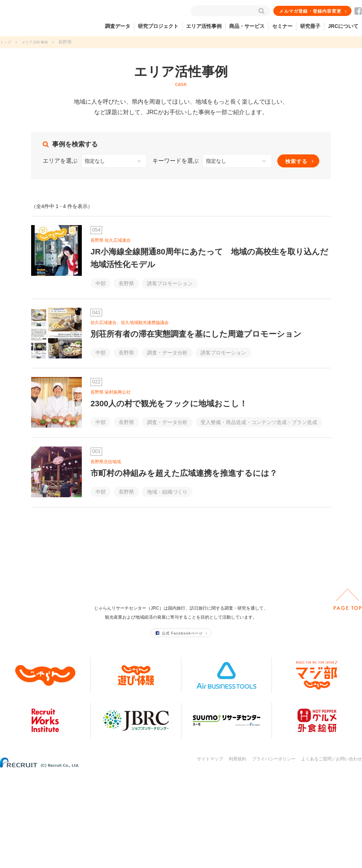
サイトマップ (210, 853)
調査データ (118, 26)
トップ (7, 42)
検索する (296, 161)
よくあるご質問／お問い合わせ (332, 853)
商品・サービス (247, 26)
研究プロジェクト (158, 26)
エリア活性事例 (204, 26)
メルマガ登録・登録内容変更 (311, 11)
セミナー (282, 26)
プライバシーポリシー (274, 853)
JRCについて (343, 26)
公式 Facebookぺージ (180, 727)
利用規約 (237, 853)
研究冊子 (310, 26)
